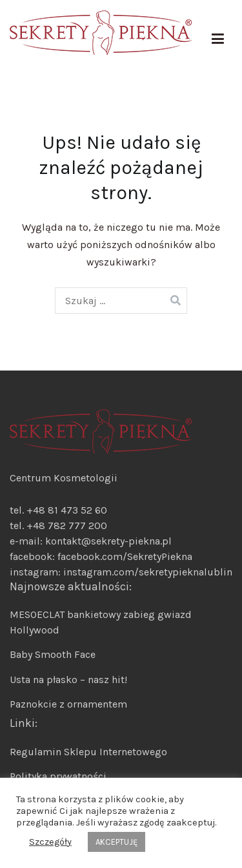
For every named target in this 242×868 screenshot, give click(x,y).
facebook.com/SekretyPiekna (124, 556)
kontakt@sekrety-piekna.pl (108, 541)
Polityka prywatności (58, 776)
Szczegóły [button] (50, 842)
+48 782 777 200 (67, 526)
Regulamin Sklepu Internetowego (88, 752)
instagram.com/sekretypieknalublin (148, 572)
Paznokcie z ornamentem (68, 704)
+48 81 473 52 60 (67, 510)
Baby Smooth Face (53, 654)
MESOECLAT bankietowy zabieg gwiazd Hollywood (101, 622)
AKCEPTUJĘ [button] (116, 842)
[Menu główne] (218, 39)
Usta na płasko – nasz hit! (68, 680)
